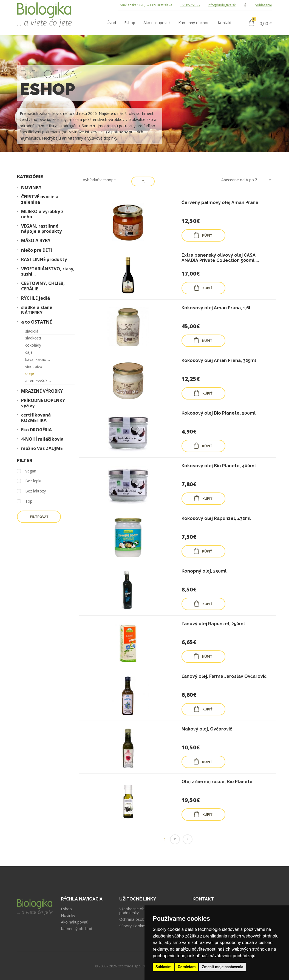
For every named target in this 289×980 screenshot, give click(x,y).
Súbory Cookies (133, 926)
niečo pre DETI (37, 250)
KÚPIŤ (203, 235)
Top (25, 501)
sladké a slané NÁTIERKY (37, 310)
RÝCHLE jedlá (36, 298)
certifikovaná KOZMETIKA (36, 418)
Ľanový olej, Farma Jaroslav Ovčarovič (224, 676)
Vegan (27, 471)
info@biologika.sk (222, 5)
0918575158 (190, 5)
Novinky (68, 916)
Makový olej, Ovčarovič (207, 729)
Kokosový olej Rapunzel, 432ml (216, 518)
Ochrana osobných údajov (143, 919)
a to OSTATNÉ (36, 322)
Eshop (66, 909)
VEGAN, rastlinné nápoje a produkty (41, 229)
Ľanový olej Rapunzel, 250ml (213, 624)
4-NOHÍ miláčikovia (42, 439)
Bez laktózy (31, 491)
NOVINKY (31, 187)
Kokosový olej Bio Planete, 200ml (219, 413)
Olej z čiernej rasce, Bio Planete (217, 782)
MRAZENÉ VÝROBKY (42, 391)
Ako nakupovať (74, 922)
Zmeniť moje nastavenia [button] (223, 967)
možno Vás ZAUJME (42, 448)
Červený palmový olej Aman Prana (220, 202)
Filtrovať (39, 517)
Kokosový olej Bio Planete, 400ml (219, 466)
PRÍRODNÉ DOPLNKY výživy (43, 403)
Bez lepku (30, 481)
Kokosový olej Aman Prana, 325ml (219, 360)
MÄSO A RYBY (36, 241)
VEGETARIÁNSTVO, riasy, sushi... (48, 271)
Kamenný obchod (76, 929)
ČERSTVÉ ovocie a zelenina (40, 199)
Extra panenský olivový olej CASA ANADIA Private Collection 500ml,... (220, 258)
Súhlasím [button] (164, 967)
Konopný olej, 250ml (204, 571)
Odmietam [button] (187, 967)
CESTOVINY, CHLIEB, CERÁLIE (43, 286)
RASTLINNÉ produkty (44, 260)
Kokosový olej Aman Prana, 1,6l (216, 308)
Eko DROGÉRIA (36, 430)
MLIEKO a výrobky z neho (42, 214)
